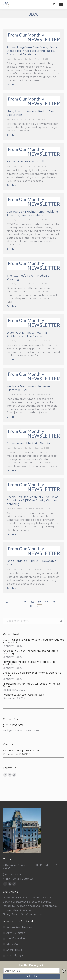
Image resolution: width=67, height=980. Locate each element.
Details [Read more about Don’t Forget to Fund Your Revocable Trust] (10, 588)
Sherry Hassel (15, 950)
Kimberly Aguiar (16, 956)
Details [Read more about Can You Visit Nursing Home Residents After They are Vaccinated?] (10, 249)
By (23, 59)
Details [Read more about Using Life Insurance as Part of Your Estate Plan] (10, 135)
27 (39, 602)
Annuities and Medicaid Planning (29, 443)
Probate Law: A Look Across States (23, 695)
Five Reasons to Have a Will (25, 162)
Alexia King (13, 944)
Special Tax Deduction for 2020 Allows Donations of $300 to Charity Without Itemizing (33, 501)
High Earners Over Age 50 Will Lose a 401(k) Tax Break (31, 685)
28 (47, 602)
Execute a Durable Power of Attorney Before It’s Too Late (32, 674)
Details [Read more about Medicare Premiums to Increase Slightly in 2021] (10, 417)
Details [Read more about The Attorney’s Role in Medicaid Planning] (10, 306)
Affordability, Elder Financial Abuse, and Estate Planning (31, 652)
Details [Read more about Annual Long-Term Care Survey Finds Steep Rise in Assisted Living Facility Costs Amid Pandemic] (10, 85)
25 (25, 602)
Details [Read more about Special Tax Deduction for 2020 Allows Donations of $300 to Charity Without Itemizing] (10, 534)
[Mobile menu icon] (61, 4)
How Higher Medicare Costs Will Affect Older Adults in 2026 (30, 663)
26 (32, 602)
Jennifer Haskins (16, 939)
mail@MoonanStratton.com (21, 730)
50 (30, 606)
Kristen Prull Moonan (19, 927)
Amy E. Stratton (16, 933)
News (9, 59)
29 (54, 602)
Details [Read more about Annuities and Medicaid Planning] (10, 470)
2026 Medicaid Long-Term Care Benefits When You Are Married (33, 641)
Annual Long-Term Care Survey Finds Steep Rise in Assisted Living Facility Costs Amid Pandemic (32, 51)
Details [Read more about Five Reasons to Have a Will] (10, 185)
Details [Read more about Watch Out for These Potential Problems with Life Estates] (10, 360)
